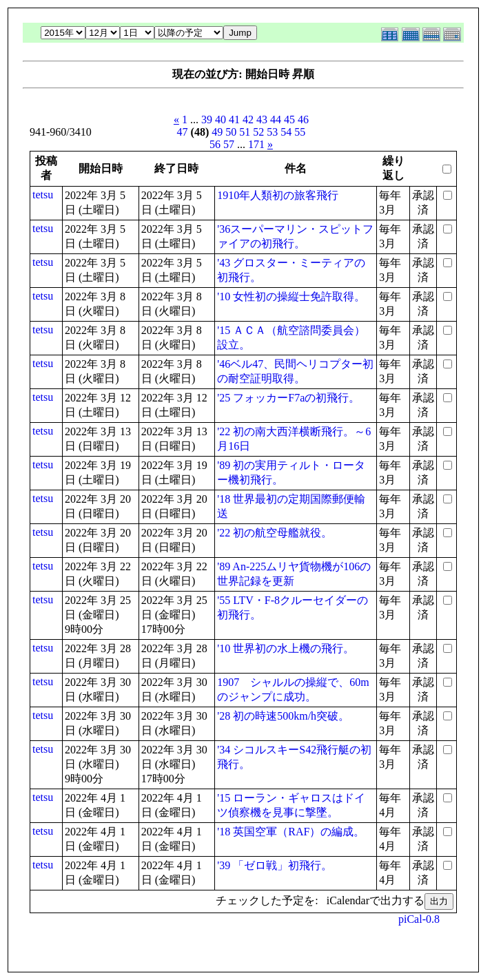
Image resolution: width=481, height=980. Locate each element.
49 (217, 132)
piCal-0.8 (419, 919)
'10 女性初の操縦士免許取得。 (291, 296)
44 (276, 119)
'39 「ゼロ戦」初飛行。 (275, 865)
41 (234, 119)
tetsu (43, 195)
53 (272, 132)
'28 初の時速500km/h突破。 (283, 716)
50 (231, 132)
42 (248, 119)
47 (183, 132)
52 (258, 132)
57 (229, 144)
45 (289, 119)
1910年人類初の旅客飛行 (278, 195)
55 (300, 132)
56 (215, 144)
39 (207, 119)
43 (262, 119)
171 (256, 144)
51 (245, 132)
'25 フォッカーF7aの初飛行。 (288, 398)
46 (303, 119)
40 (221, 119)
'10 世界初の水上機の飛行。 (286, 648)
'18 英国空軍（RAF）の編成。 (291, 832)
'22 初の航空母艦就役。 (275, 533)
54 (286, 132)
